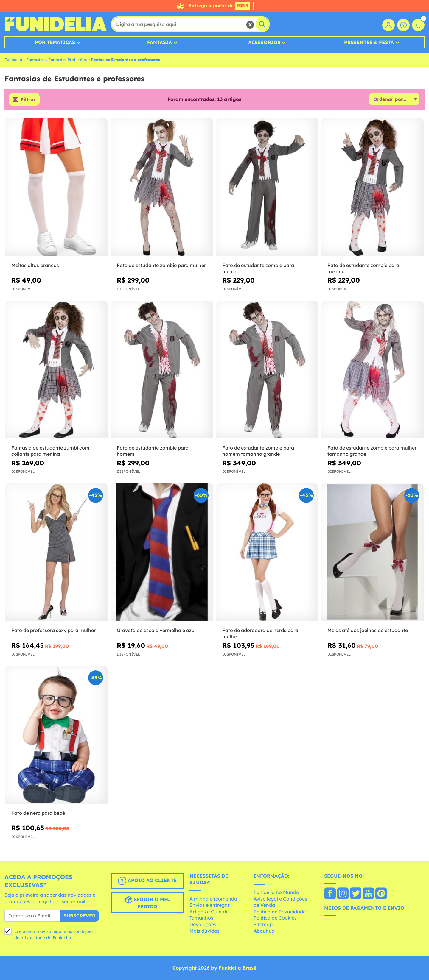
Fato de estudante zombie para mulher (161, 265)
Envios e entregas (210, 905)
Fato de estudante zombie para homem (153, 451)
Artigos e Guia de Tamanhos (209, 915)
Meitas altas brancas (35, 265)
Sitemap (263, 924)
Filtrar (28, 99)
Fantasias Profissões (67, 60)
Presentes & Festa (369, 42)
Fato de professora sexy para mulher (53, 630)
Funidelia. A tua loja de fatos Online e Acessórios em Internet (56, 24)
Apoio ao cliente (147, 881)
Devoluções (203, 924)
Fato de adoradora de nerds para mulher (260, 633)
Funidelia (13, 60)
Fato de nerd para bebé (38, 813)
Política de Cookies (275, 918)
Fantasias (35, 60)
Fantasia (160, 42)
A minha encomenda (213, 899)
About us (264, 931)
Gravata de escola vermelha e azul (156, 630)
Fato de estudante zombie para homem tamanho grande (258, 451)
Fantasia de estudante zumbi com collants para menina (50, 451)
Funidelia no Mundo (276, 892)
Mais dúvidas (205, 931)
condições (83, 931)
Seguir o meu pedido (147, 903)
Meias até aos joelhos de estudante (368, 630)
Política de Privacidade (280, 912)
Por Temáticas (55, 42)
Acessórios (264, 42)
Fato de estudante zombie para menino (258, 268)
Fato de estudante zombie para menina (363, 268)
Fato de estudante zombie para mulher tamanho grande (372, 451)
